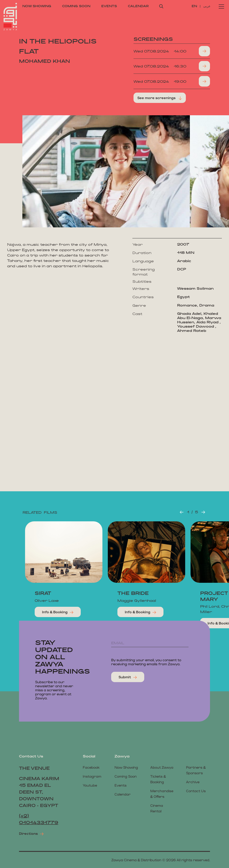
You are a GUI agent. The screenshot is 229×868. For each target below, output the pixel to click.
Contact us (196, 791)
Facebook (91, 767)
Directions (31, 833)
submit (128, 677)
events (109, 6)
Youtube (90, 785)
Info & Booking (58, 612)
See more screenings (160, 98)
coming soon (76, 6)
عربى (207, 6)
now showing (37, 6)
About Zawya (162, 767)
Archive (193, 782)
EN (195, 6)
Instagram (92, 776)
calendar (138, 6)
